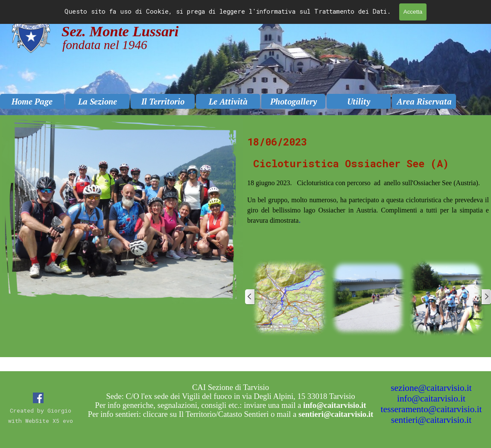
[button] (289, 297)
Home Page (32, 102)
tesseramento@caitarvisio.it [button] (431, 409)
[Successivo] (486, 297)
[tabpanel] (368, 190)
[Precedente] (250, 297)
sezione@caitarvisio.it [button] (431, 388)
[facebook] (38, 398)
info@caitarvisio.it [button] (431, 399)
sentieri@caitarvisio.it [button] (431, 420)
